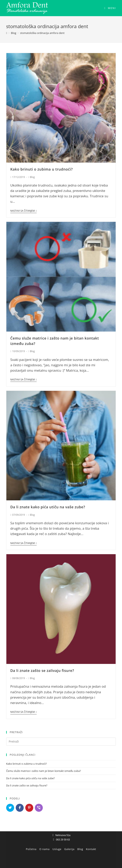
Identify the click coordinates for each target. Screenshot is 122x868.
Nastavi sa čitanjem (24, 211)
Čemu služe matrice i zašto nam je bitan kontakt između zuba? (44, 771)
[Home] (7, 33)
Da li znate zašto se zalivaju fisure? (42, 671)
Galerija (69, 849)
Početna (31, 849)
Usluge (57, 849)
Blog (32, 177)
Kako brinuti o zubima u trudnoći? (42, 169)
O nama (45, 849)
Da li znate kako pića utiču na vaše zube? (48, 507)
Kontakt (91, 849)
